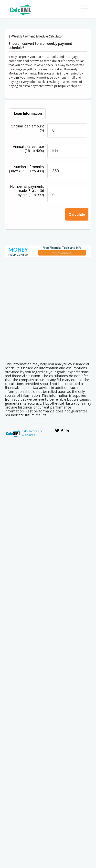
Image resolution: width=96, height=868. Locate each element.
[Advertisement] (48, 308)
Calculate (77, 214)
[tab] (28, 113)
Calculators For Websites (32, 433)
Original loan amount (27, 128)
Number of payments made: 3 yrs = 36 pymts (27, 191)
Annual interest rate (28, 149)
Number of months (27, 169)
